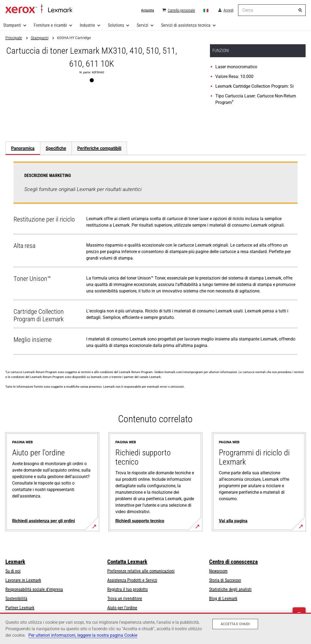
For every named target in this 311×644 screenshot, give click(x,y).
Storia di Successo (225, 580)
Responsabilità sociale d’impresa (34, 589)
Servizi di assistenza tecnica (186, 25)
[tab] (23, 148)
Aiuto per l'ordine (122, 608)
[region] (155, 628)
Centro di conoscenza (233, 562)
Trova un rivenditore (125, 599)
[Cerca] (300, 10)
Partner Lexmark (20, 608)
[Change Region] (206, 10)
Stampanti (12, 25)
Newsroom (218, 571)
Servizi (143, 25)
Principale (39, 9)
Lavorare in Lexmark (23, 580)
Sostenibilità (16, 599)
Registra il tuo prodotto (128, 589)
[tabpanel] (155, 259)
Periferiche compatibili (99, 148)
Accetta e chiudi (235, 624)
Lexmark (15, 562)
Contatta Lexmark (127, 562)
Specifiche (56, 148)
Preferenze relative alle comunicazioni (141, 571)
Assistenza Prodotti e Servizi (132, 580)
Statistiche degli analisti (230, 589)
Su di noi (13, 571)
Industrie (87, 25)
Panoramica (23, 148)
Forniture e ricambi (50, 25)
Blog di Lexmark (223, 599)
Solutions (116, 25)
